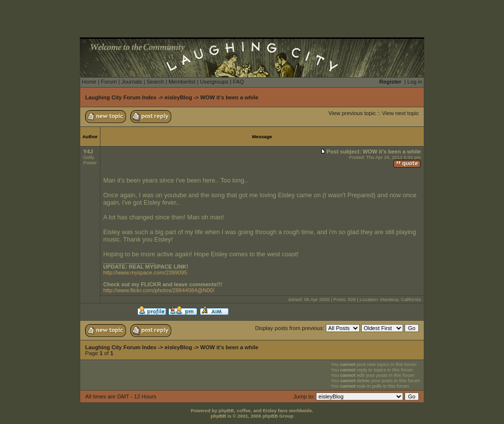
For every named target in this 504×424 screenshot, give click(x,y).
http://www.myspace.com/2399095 (145, 273)
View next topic (400, 113)
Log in (415, 82)
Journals (131, 82)
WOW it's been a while (229, 97)
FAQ (238, 82)
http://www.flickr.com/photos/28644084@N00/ (159, 290)
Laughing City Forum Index (121, 97)
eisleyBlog (178, 97)
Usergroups (214, 82)
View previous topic (352, 113)
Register (391, 82)
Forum (109, 82)
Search (155, 82)
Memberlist (182, 82)
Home (89, 82)
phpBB (218, 416)
